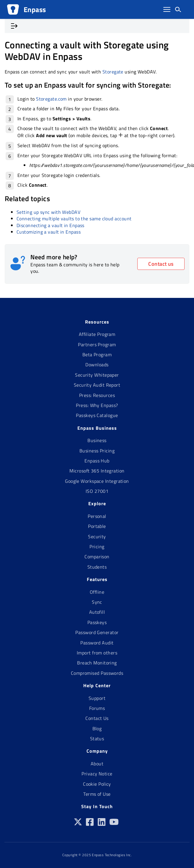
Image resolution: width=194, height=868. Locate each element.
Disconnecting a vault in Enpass (50, 225)
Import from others (97, 653)
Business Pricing (97, 451)
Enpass (35, 9)
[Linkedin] (102, 824)
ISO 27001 (97, 491)
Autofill (97, 612)
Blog (97, 728)
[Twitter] (78, 824)
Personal (97, 516)
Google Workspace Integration (97, 481)
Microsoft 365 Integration (97, 471)
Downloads (97, 365)
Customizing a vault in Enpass (49, 232)
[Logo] (13, 9)
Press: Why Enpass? (97, 405)
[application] (192, 867)
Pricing (97, 547)
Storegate (113, 72)
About (97, 764)
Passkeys (97, 622)
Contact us (161, 264)
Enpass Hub (97, 461)
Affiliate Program (97, 334)
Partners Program (97, 344)
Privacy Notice (97, 774)
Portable (97, 526)
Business (97, 440)
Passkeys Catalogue (97, 415)
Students (97, 567)
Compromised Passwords (97, 673)
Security (97, 536)
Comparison (97, 557)
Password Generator (97, 632)
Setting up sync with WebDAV (48, 212)
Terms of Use (97, 794)
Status (97, 739)
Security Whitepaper (97, 375)
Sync (97, 602)
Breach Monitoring (97, 663)
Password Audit (97, 643)
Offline (97, 592)
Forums (97, 708)
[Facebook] (90, 824)
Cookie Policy (97, 784)
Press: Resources (97, 395)
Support (97, 698)
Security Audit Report (97, 385)
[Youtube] (114, 824)
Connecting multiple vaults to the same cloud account (74, 219)
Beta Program (97, 355)
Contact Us (97, 718)
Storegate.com (51, 99)
